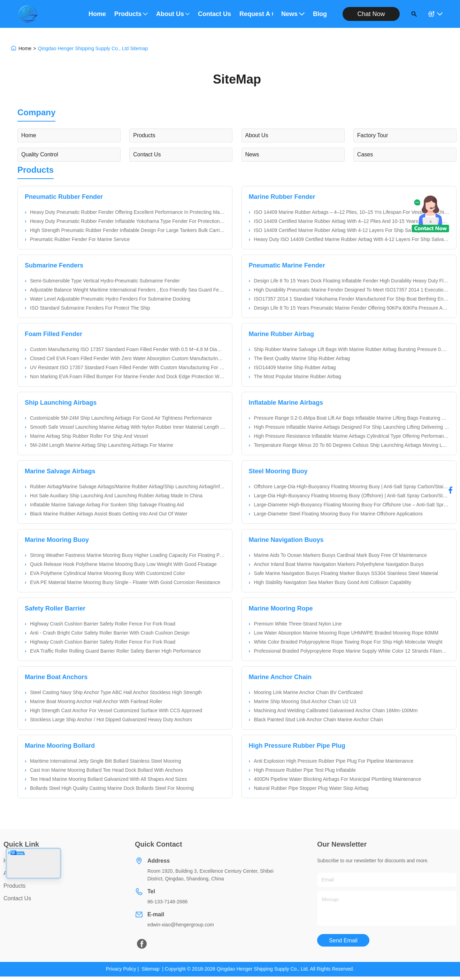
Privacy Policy (121, 969)
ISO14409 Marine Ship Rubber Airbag (295, 367)
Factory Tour (373, 135)
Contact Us (214, 14)
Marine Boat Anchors (56, 677)
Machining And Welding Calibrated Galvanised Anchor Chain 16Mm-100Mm (336, 710)
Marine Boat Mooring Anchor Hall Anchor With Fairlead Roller (96, 701)
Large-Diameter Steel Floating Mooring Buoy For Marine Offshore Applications (339, 514)
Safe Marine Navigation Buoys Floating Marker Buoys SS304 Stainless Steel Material (346, 573)
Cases (365, 154)
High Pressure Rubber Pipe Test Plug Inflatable (305, 770)
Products (131, 14)
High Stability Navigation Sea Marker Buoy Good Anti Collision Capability (333, 582)
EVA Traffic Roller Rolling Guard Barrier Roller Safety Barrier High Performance (115, 651)
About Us (173, 14)
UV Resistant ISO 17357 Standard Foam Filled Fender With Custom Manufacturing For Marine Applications (128, 367)
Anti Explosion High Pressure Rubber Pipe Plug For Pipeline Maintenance (334, 761)
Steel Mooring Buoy (278, 471)
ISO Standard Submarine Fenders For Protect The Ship (90, 308)
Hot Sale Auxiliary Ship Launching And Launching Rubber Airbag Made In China (116, 496)
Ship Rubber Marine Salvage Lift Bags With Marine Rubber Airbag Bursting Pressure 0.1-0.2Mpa (352, 349)
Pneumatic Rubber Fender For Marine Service (80, 239)
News (293, 14)
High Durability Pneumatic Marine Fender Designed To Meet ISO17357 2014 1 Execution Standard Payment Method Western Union (352, 290)
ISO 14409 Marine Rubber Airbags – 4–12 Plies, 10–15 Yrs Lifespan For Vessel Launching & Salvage (352, 212)
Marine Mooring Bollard (60, 746)
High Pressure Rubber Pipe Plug (297, 746)
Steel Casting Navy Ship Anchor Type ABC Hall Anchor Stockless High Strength (116, 692)
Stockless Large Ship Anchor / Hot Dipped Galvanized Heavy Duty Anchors (111, 720)
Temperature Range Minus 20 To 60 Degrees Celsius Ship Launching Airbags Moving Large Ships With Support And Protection (352, 445)
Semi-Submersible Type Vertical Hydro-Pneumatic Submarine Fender (105, 281)
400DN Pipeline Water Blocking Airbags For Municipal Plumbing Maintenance (338, 779)
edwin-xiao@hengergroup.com (181, 925)
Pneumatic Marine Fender (287, 265)
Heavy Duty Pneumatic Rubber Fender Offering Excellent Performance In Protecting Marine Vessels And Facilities (128, 212)
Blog (320, 14)
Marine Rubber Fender (282, 197)
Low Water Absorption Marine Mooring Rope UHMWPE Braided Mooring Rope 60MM (346, 633)
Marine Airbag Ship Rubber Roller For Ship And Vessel (89, 436)
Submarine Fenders (54, 265)
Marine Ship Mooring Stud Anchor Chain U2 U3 (305, 701)
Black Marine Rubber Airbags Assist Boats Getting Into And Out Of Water (109, 514)
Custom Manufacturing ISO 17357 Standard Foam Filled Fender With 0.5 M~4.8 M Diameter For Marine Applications (128, 349)
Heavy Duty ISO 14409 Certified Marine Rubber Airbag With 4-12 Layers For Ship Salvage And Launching (352, 239)
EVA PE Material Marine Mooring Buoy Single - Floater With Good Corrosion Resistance (125, 582)
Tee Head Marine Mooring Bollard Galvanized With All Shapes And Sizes (109, 779)
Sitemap (150, 969)
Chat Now (371, 14)
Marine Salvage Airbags (60, 471)
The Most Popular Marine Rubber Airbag (298, 376)
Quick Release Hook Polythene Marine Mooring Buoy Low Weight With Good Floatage (123, 564)
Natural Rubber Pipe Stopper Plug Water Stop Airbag (311, 788)
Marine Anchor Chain (280, 677)
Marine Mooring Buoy (57, 540)
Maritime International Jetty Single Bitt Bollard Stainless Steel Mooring (105, 761)
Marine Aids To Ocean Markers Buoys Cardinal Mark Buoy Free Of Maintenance (340, 555)
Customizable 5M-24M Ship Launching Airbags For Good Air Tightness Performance (121, 418)
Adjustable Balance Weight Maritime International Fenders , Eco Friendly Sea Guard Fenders (128, 290)
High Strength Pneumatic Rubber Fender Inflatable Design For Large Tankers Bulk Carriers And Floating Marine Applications (128, 230)
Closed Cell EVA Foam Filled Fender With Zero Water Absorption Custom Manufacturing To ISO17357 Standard (128, 358)
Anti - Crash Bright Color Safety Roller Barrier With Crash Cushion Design (110, 633)
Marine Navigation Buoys (286, 540)
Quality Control (40, 154)
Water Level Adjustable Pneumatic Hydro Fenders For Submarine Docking (110, 299)
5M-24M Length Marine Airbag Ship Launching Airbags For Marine (102, 445)
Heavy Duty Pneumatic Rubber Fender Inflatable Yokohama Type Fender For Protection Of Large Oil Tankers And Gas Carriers (128, 221)
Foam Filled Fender (53, 334)
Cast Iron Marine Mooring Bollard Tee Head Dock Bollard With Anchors (106, 770)
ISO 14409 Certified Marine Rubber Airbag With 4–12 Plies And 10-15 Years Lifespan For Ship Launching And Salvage (352, 221)
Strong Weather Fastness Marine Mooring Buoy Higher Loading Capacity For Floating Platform (128, 555)
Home (97, 14)
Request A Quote (256, 14)
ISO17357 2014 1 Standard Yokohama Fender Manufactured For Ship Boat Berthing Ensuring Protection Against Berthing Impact (352, 299)
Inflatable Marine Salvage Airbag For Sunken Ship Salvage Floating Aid (107, 505)
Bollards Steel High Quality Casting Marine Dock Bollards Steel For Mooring (112, 788)
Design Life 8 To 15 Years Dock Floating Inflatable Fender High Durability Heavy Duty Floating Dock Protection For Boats (352, 281)
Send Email (343, 940)
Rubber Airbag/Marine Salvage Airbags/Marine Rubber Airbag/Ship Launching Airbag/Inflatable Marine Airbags (128, 487)
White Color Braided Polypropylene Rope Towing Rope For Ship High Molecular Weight (348, 642)
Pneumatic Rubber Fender (64, 197)
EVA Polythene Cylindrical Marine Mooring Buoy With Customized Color (108, 573)
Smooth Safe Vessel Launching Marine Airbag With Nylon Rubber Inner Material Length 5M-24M (128, 427)
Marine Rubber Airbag (281, 334)
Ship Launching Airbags (61, 403)
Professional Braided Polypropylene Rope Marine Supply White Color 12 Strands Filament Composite (352, 651)
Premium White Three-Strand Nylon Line (298, 624)
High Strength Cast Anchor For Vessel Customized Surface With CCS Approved (116, 710)
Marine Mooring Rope (281, 608)
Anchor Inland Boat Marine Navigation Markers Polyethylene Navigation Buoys (339, 564)
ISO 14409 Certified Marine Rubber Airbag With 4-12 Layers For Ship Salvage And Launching (352, 230)
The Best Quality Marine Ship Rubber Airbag (302, 358)
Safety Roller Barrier (55, 608)
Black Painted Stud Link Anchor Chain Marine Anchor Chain (319, 720)
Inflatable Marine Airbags (286, 403)
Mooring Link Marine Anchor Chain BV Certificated (308, 692)
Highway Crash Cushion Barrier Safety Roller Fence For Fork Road (103, 624)
